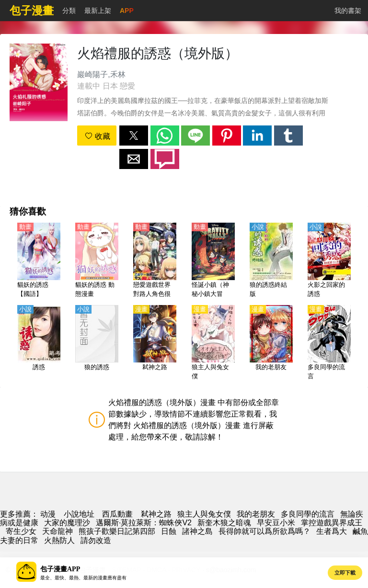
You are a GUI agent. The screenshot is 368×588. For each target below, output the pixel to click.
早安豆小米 (276, 523)
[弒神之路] (155, 343)
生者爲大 (332, 531)
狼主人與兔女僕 (204, 514)
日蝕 (169, 531)
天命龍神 (57, 531)
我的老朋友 (256, 514)
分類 (69, 11)
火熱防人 (59, 540)
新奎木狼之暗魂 (224, 523)
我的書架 (348, 11)
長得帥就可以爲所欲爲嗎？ (264, 531)
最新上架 (98, 11)
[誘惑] (39, 343)
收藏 (97, 136)
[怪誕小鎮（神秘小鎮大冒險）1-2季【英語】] (213, 261)
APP (127, 11)
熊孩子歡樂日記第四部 (117, 531)
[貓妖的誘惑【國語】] (39, 261)
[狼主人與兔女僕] (213, 343)
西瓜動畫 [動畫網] (117, 514)
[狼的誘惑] (97, 343)
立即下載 (345, 573)
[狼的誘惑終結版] (271, 261)
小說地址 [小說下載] (79, 514)
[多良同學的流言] (329, 343)
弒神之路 (156, 514)
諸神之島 (197, 531)
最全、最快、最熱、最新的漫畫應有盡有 (83, 578)
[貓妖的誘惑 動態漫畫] (97, 261)
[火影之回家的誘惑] (329, 261)
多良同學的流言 (308, 514)
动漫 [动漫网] (48, 514)
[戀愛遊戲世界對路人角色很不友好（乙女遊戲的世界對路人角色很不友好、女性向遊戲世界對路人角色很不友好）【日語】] (155, 261)
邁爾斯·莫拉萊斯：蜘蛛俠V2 (144, 523)
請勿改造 (96, 540)
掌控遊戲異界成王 (332, 523)
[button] (134, 136)
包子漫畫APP (60, 569)
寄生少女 (21, 531)
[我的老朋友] (271, 343)
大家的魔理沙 (67, 523)
